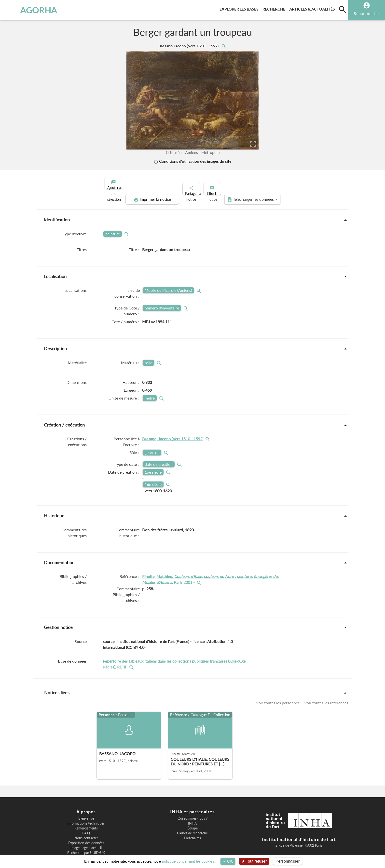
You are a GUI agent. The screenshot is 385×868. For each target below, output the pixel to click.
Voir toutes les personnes (278, 686)
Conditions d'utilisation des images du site (192, 161)
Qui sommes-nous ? (192, 801)
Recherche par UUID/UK (86, 836)
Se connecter (367, 13)
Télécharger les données (305, 183)
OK (228, 861)
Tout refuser (254, 861)
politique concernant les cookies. (189, 861)
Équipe (192, 811)
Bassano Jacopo (189, 46)
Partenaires (192, 821)
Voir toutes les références (326, 686)
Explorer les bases (240, 8)
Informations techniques (86, 806)
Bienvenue (86, 801)
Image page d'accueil (86, 831)
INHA (192, 806)
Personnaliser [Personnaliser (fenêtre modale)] (288, 861)
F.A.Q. (86, 816)
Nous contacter (86, 821)
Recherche (275, 8)
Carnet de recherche (192, 816)
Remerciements (86, 811)
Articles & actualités (313, 8)
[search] (343, 9)
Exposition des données (86, 826)
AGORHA (30, 10)
